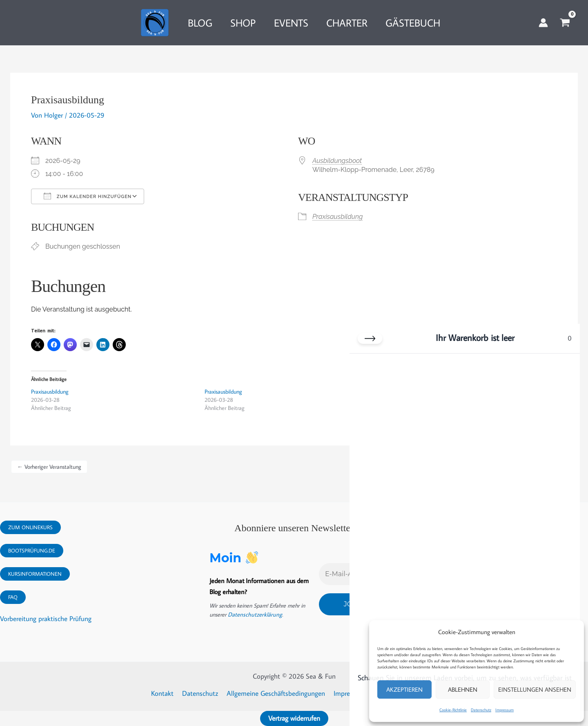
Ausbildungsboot (337, 161)
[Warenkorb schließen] (370, 339)
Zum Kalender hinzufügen (88, 196)
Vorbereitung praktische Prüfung (46, 619)
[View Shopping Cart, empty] (565, 23)
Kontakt (166, 693)
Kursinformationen (35, 574)
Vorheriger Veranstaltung (49, 467)
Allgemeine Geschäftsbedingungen (276, 693)
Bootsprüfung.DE (32, 550)
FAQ (13, 597)
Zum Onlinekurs (30, 527)
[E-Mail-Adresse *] (349, 573)
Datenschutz (481, 710)
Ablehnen (463, 689)
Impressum (504, 710)
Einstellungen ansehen (535, 689)
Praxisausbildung (337, 217)
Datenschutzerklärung (253, 614)
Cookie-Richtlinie (453, 710)
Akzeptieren (404, 689)
